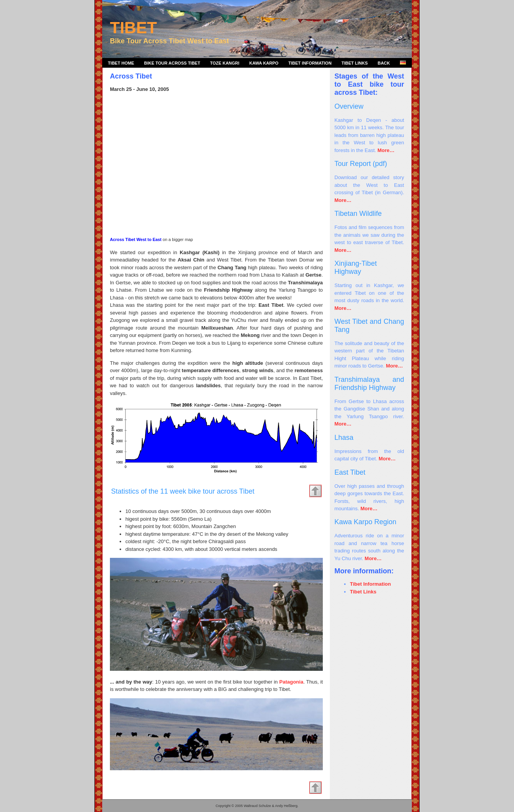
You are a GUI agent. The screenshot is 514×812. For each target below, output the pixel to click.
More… (386, 150)
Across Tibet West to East (136, 239)
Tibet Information (310, 63)
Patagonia (291, 682)
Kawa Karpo (264, 63)
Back (384, 63)
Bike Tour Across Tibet (172, 63)
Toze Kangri (225, 63)
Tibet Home (121, 63)
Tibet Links (355, 63)
